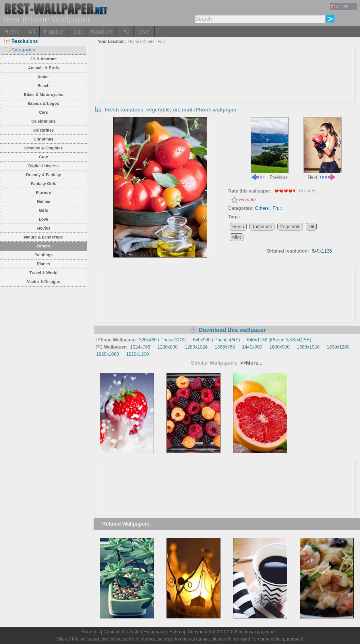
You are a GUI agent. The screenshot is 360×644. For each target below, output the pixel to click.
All (32, 32)
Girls (44, 210)
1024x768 (140, 347)
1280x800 (167, 347)
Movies (43, 228)
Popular (54, 32)
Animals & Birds (43, 68)
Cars (43, 112)
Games (43, 201)
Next (323, 148)
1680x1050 (308, 347)
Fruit (162, 41)
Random (102, 32)
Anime (43, 77)
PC (125, 32)
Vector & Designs (43, 282)
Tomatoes (262, 227)
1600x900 (280, 347)
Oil (311, 227)
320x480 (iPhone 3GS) (162, 340)
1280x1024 (196, 347)
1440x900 (252, 347)
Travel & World (44, 273)
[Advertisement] (227, 89)
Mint (237, 237)
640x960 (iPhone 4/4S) (216, 340)
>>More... (251, 363)
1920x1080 (108, 354)
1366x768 (225, 347)
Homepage (155, 632)
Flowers (43, 193)
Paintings (43, 255)
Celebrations (43, 121)
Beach (43, 86)
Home (12, 32)
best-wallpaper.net (257, 632)
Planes (43, 264)
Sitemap (178, 632)
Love (43, 219)
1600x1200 (338, 347)
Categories (20, 50)
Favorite (247, 200)
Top (77, 32)
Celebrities (44, 130)
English (339, 6)
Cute (43, 157)
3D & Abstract (43, 59)
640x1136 (322, 251)
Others (43, 246)
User (144, 32)
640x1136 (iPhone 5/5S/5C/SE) (279, 340)
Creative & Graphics (44, 148)
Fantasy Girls (43, 184)
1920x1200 (138, 354)
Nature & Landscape (43, 237)
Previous (270, 148)
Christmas (43, 139)
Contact (111, 632)
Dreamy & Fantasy (43, 175)
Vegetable (290, 227)
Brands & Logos (43, 103)
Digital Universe (44, 166)
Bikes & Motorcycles (43, 95)
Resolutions (21, 41)
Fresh (238, 227)
